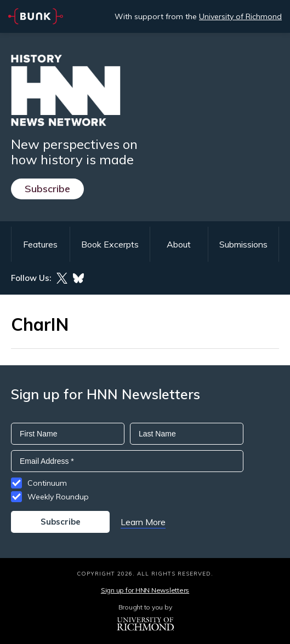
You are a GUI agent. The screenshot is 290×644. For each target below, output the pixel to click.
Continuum (47, 483)
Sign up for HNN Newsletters (145, 590)
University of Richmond (240, 16)
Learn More (143, 522)
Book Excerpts (110, 244)
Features (40, 244)
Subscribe (47, 189)
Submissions (243, 244)
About (179, 244)
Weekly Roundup (58, 497)
